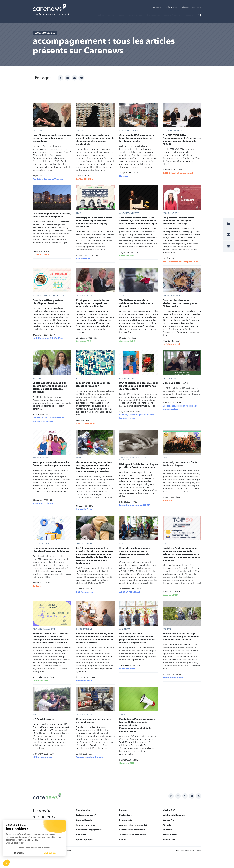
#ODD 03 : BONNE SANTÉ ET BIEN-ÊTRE (133, 459)
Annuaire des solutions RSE (133, 825)
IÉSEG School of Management (178, 173)
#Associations (171, 213)
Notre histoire (83, 810)
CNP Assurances (84, 592)
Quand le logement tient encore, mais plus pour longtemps (52, 215)
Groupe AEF (169, 820)
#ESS (78, 213)
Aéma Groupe (83, 259)
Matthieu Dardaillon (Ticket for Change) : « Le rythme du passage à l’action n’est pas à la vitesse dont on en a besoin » (51, 638)
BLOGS (111, 16)
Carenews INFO (127, 256)
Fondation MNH (84, 680)
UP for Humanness (42, 757)
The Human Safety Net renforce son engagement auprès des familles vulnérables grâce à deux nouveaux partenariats (94, 467)
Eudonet (37, 586)
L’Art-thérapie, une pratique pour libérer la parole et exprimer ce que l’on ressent (139, 386)
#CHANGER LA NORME (44, 629)
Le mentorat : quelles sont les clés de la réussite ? (93, 384)
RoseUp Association (43, 503)
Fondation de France (173, 677)
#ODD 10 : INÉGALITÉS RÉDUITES (49, 296)
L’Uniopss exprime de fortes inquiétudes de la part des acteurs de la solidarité (93, 303)
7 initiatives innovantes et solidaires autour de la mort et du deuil (137, 303)
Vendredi (167, 500)
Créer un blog (172, 7)
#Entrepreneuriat (129, 130)
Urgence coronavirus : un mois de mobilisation (94, 721)
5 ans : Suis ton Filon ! (175, 383)
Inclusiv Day (169, 839)
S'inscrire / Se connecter (192, 7)
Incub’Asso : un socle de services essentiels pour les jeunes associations (52, 138)
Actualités (81, 835)
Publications (136, 16)
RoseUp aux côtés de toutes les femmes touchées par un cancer (51, 464)
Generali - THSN (84, 509)
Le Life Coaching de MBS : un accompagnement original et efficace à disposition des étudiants (50, 387)
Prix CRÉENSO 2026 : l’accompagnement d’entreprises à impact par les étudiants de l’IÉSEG (182, 140)
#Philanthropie (171, 296)
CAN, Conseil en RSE (86, 424)
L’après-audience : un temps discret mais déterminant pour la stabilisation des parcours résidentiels (95, 140)
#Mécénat (38, 130)
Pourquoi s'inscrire (86, 825)
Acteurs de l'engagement (89, 830)
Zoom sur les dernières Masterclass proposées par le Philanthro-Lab (180, 303)
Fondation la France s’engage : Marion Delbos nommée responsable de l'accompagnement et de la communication (137, 725)
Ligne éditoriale (84, 820)
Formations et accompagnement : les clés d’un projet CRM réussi (52, 549)
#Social (80, 130)
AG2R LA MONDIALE (130, 592)
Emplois (190, 16)
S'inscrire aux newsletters (132, 830)
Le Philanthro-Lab (171, 344)
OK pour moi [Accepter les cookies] (50, 853)
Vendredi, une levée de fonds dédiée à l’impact (180, 464)
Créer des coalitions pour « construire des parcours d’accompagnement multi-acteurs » (135, 552)
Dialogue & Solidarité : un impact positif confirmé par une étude (139, 466)
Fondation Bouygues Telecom (48, 179)
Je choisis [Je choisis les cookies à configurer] (19, 853)
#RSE (78, 378)
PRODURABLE (170, 835)
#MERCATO (125, 715)
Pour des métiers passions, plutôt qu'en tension (48, 302)
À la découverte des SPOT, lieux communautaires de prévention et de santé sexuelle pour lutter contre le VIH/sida (95, 638)
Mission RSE (169, 810)
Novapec (124, 176)
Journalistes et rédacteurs (132, 835)
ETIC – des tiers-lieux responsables (180, 262)
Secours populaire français (90, 757)
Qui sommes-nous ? (86, 815)
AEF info (167, 825)
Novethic (167, 830)
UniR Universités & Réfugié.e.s (48, 338)
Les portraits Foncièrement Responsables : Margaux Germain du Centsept (178, 221)
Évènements (154, 16)
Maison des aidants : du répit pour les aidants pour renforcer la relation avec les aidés (181, 637)
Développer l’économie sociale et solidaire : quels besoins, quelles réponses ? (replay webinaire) (94, 222)
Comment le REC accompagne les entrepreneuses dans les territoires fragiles (137, 138)
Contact (123, 839)
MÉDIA (101, 16)
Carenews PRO (84, 341)
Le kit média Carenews (174, 815)
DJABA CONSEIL (84, 179)
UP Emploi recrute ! (44, 719)
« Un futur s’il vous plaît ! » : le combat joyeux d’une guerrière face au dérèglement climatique (138, 221)
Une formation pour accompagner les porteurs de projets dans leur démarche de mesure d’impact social (137, 638)
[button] (6, 863)
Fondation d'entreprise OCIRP (134, 505)
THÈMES (121, 16)
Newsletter (157, 7)
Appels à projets (173, 16)
